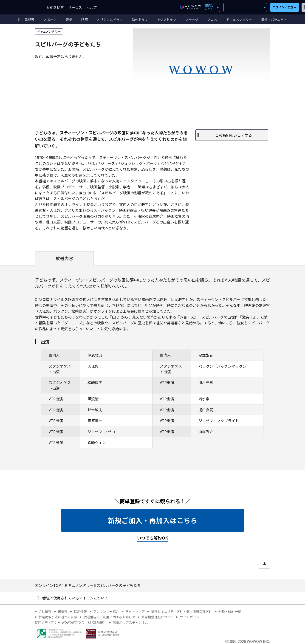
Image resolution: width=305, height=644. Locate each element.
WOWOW (20, 7)
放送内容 (64, 258)
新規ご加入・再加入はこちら (152, 520)
